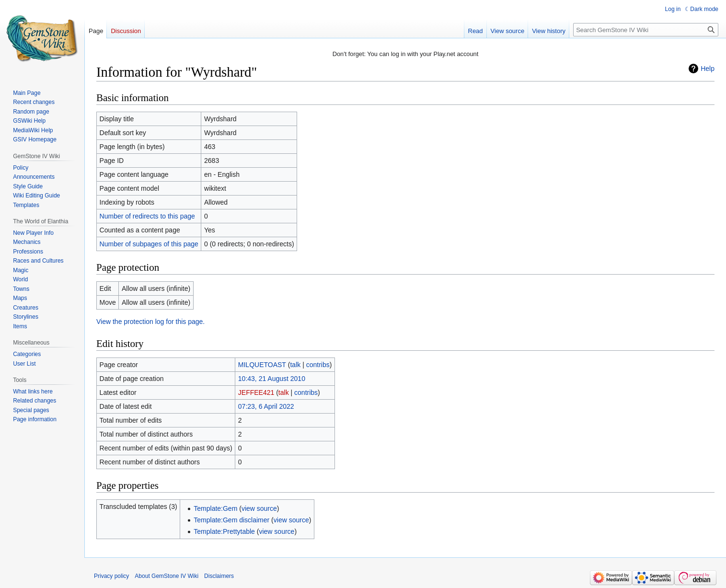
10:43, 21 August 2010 (272, 379)
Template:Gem (215, 508)
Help (708, 69)
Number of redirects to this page (147, 216)
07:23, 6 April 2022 (266, 406)
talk (295, 365)
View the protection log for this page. (150, 322)
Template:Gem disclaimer (231, 520)
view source (259, 508)
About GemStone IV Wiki (167, 576)
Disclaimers (219, 576)
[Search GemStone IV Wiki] (646, 30)
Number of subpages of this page (149, 244)
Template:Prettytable (224, 531)
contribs (318, 365)
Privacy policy (111, 576)
